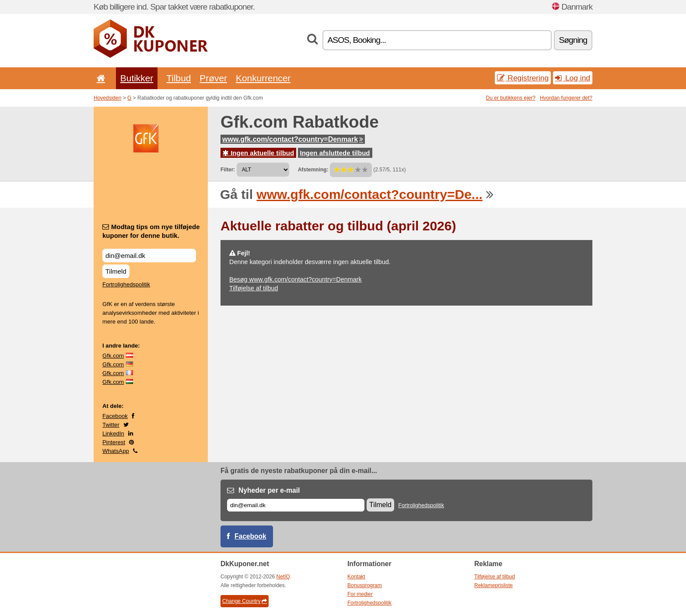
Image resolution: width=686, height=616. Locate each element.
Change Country (245, 601)
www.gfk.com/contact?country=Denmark (293, 139)
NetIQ (283, 577)
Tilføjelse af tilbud (254, 288)
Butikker (137, 78)
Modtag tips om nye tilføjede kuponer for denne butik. (151, 231)
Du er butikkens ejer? (511, 98)
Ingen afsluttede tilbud (335, 153)
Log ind (573, 78)
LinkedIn (113, 433)
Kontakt (356, 577)
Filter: (228, 170)
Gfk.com (113, 356)
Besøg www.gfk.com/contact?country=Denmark (296, 279)
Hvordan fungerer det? (566, 98)
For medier (360, 594)
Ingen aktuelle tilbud (258, 153)
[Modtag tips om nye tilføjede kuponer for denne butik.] (149, 256)
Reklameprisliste (493, 585)
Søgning (573, 40)
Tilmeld (116, 271)
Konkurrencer (263, 78)
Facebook (115, 416)
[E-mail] (296, 505)
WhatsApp (116, 451)
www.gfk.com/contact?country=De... (369, 194)
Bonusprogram (365, 585)
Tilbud (178, 78)
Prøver (213, 78)
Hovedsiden (107, 98)
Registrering (523, 78)
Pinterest (114, 442)
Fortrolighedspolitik (126, 284)
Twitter (111, 425)
